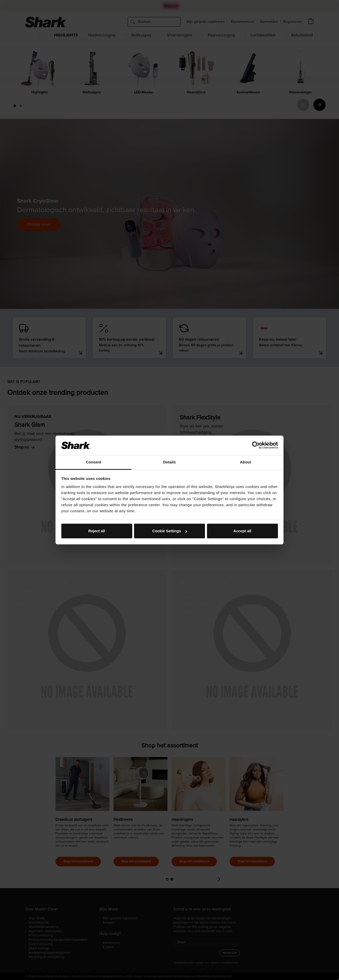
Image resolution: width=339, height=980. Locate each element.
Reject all (97, 531)
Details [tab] (169, 462)
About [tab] (246, 462)
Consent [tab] (94, 462)
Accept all (242, 531)
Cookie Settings (170, 531)
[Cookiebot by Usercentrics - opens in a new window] (256, 445)
